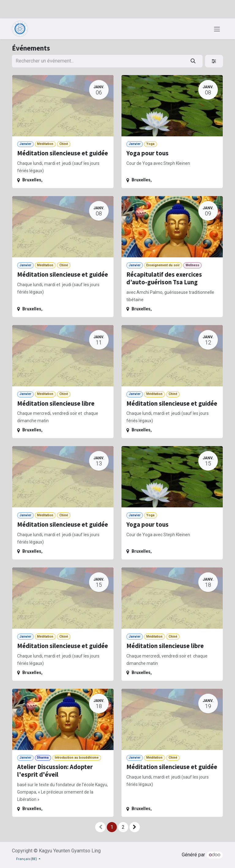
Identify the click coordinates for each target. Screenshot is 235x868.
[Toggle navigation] (217, 29)
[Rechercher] (193, 61)
